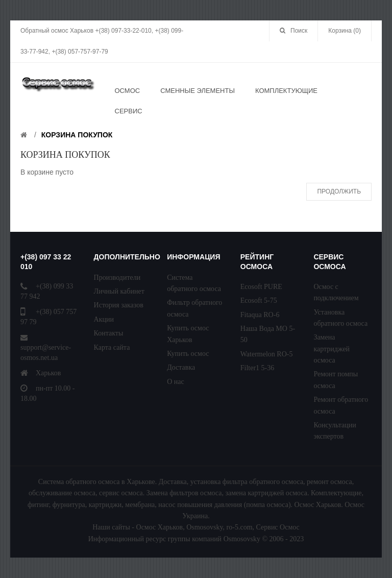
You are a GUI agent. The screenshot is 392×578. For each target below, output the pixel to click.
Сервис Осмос (278, 527)
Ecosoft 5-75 (259, 300)
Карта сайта (112, 347)
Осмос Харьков (160, 527)
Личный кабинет (119, 291)
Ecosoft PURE (261, 287)
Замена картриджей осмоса (332, 349)
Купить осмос (188, 354)
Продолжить (339, 191)
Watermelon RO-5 (267, 354)
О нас (176, 382)
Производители (117, 278)
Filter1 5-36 (258, 368)
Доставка (181, 367)
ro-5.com (240, 527)
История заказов (119, 305)
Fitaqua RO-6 (260, 315)
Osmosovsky (204, 527)
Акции (104, 319)
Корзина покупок (77, 135)
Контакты (109, 333)
